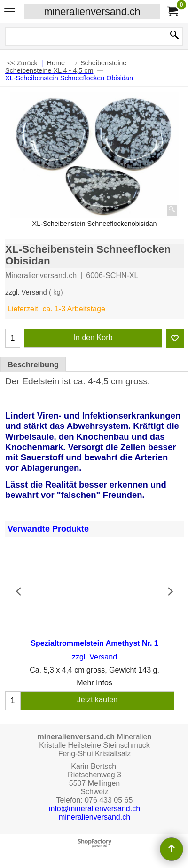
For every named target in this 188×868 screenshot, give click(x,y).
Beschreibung (33, 364)
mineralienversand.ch (92, 12)
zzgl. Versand (26, 292)
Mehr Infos (94, 683)
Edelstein (41, 381)
